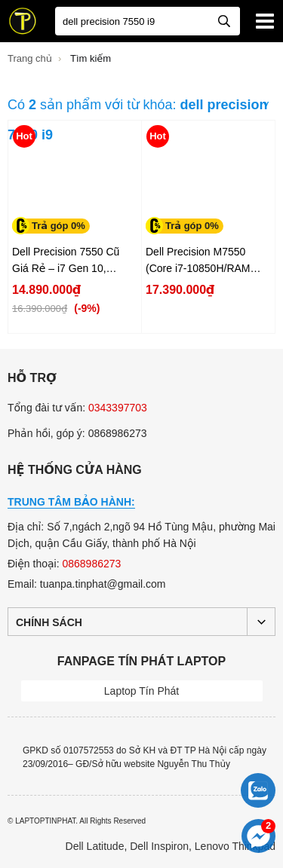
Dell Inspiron (159, 846)
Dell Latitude (95, 846)
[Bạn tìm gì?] (148, 21)
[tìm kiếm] (224, 20)
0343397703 (118, 408)
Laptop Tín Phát (141, 691)
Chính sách (49, 622)
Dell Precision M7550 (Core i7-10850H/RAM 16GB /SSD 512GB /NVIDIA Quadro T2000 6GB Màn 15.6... (200, 261)
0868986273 (91, 564)
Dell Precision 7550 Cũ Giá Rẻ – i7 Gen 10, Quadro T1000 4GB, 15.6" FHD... (73, 261)
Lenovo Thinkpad (235, 846)
